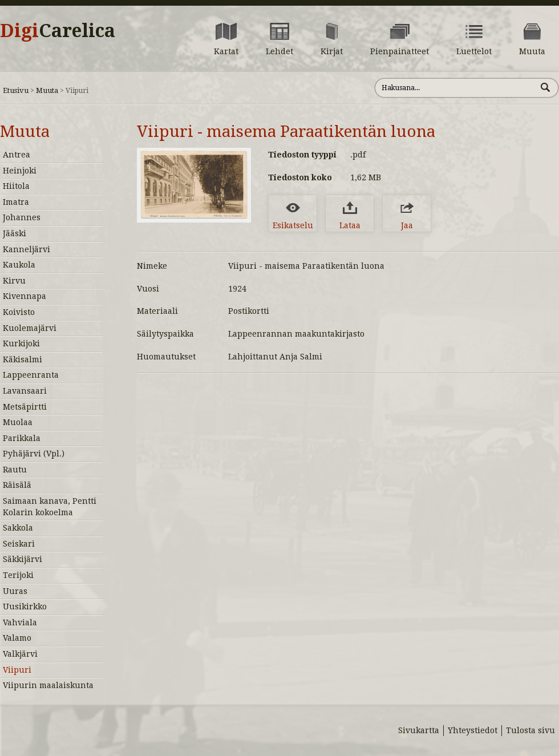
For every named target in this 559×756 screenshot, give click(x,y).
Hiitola (16, 186)
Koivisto (19, 312)
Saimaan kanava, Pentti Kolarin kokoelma (50, 507)
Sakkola (18, 528)
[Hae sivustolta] (455, 88)
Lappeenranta (31, 375)
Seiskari (19, 544)
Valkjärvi (20, 654)
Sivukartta (419, 730)
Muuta (47, 90)
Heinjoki (20, 171)
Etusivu (16, 90)
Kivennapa (25, 296)
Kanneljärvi (27, 249)
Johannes (22, 217)
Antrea (17, 155)
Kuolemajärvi (30, 328)
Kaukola (19, 265)
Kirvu (14, 281)
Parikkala (22, 438)
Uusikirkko (25, 607)
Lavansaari (25, 391)
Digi (58, 31)
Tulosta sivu (530, 730)
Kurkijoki (21, 343)
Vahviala (20, 622)
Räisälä (17, 485)
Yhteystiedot (473, 730)
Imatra (16, 202)
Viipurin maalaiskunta (48, 685)
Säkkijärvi (23, 559)
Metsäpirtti (25, 407)
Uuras (15, 591)
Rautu (15, 470)
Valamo (17, 638)
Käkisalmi (23, 359)
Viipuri (17, 670)
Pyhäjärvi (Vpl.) (34, 454)
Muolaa (18, 422)
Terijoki (18, 575)
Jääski (15, 233)
